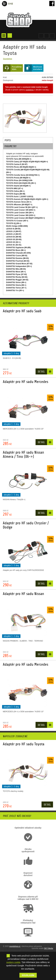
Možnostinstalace (38, 68)
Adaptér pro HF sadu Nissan (23, 594)
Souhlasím (28, 975)
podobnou (30, 90)
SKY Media (49, 948)
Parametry (11, 146)
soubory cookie (13, 962)
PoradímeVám (17, 68)
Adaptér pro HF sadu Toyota (24, 744)
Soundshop (8, 59)
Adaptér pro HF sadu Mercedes (26, 382)
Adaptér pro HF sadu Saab (22, 311)
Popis (8, 140)
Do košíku (50, 372)
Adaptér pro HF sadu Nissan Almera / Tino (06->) (23, 455)
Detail (41, 372)
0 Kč (11, 4)
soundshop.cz (15, 946)
